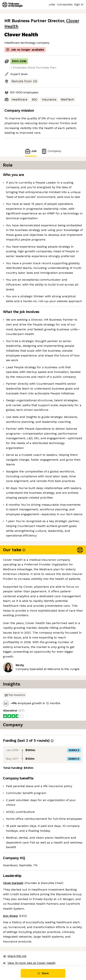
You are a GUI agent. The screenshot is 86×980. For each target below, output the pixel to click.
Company (51, 151)
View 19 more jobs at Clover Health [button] (29, 963)
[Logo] (12, 5)
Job (31, 151)
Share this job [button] (15, 956)
